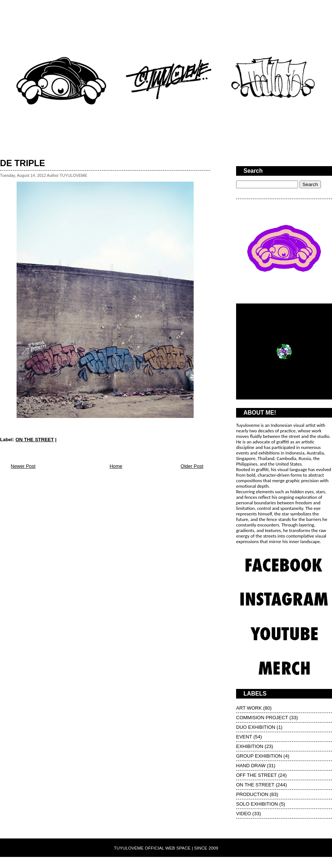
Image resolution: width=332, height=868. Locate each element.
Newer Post (23, 466)
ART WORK (249, 708)
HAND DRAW (251, 766)
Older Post (192, 466)
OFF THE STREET (256, 775)
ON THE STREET (35, 440)
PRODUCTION (252, 794)
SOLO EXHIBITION (257, 804)
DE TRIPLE (23, 163)
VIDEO (243, 814)
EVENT (244, 737)
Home (116, 466)
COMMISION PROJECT (262, 718)
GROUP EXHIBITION (259, 756)
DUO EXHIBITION (256, 727)
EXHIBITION (250, 746)
